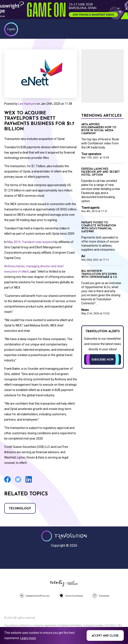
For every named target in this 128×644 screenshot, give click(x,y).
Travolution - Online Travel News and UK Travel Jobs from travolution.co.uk (64, 536)
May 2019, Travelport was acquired (31, 242)
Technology (20, 509)
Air (83, 256)
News (85, 310)
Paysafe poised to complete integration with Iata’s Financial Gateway (99, 227)
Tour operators (91, 154)
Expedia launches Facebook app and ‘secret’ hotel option (101, 172)
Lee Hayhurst (27, 104)
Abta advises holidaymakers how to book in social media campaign (99, 129)
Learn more (28, 638)
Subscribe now (103, 360)
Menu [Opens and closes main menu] (120, 29)
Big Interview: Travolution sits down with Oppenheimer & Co (99, 274)
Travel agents (90, 208)
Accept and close (105, 636)
